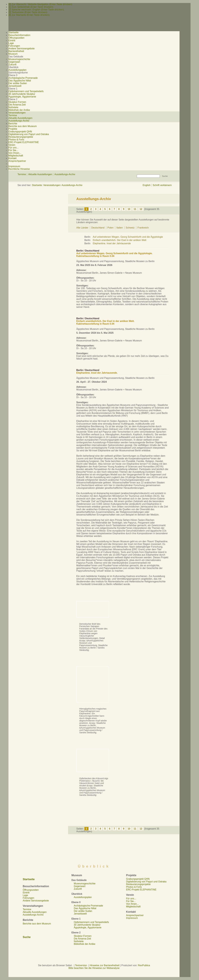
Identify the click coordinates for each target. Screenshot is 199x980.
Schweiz (130, 228)
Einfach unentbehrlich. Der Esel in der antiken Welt (119, 240)
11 (135, 209)
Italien (120, 228)
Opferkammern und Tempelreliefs (26, 91)
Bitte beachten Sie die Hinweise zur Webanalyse (94, 968)
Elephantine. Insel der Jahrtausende (112, 243)
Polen (111, 228)
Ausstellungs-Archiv (19, 121)
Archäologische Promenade (23, 78)
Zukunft (12, 65)
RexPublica (144, 965)
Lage (11, 43)
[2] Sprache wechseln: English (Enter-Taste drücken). (36, 10)
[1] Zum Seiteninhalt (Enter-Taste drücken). (31, 7)
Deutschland (98, 228)
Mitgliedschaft (16, 156)
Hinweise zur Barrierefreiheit (105, 965)
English (147, 185)
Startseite (37, 185)
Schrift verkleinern (162, 185)
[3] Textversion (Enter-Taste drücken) (28, 12)
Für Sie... (13, 150)
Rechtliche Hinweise (19, 169)
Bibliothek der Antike (19, 110)
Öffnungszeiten (16, 38)
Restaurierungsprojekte (21, 137)
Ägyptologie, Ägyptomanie (22, 97)
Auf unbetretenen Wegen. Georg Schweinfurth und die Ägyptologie (128, 237)
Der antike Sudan (18, 83)
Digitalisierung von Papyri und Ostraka (29, 134)
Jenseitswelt (15, 86)
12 (141, 209)
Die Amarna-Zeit (17, 105)
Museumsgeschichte (19, 59)
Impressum (14, 166)
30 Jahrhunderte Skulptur (22, 94)
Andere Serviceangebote (22, 49)
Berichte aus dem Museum (23, 126)
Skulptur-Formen (17, 102)
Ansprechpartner (17, 161)
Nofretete (13, 107)
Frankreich (143, 228)
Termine (13, 115)
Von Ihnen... (15, 153)
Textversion (81, 965)
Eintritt (12, 40)
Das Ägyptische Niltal (20, 81)
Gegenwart (14, 62)
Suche (27, 937)
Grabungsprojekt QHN (20, 132)
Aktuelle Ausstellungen (20, 118)
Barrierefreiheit (16, 51)
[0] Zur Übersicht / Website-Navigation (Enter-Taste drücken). (41, 4)
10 (129, 209)
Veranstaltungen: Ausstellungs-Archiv (63, 185)
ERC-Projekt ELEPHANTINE (24, 142)
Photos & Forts (16, 140)
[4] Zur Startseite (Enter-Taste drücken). (29, 15)
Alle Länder (82, 228)
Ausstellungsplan (17, 70)
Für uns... (13, 148)
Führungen (14, 46)
